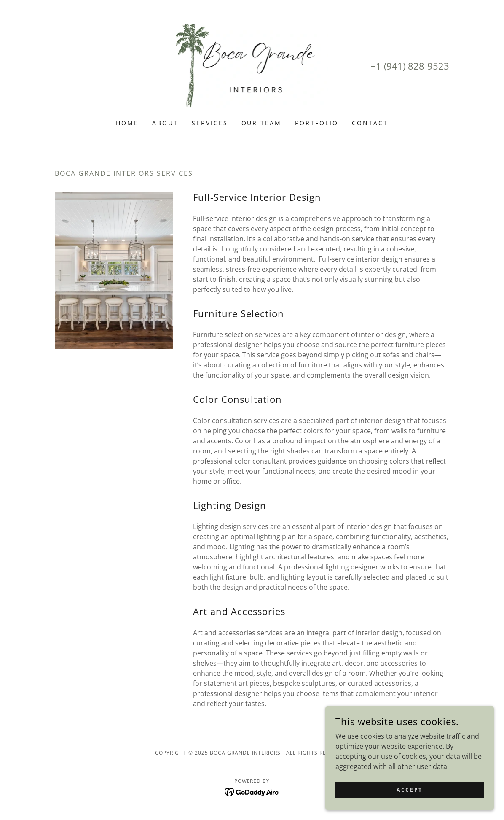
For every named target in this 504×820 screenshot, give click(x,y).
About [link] (165, 123)
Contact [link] (370, 123)
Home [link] (127, 123)
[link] (252, 65)
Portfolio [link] (317, 123)
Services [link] (210, 123)
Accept (409, 790)
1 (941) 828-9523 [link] (413, 66)
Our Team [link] (262, 123)
